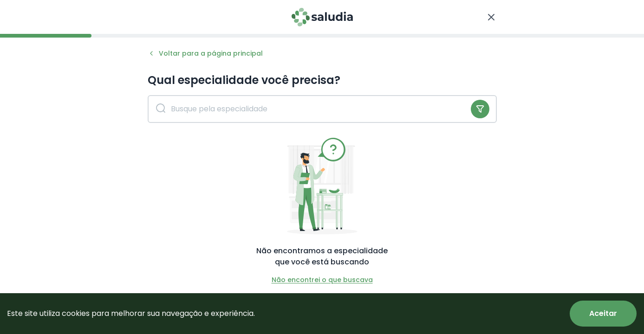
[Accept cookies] (603, 314)
